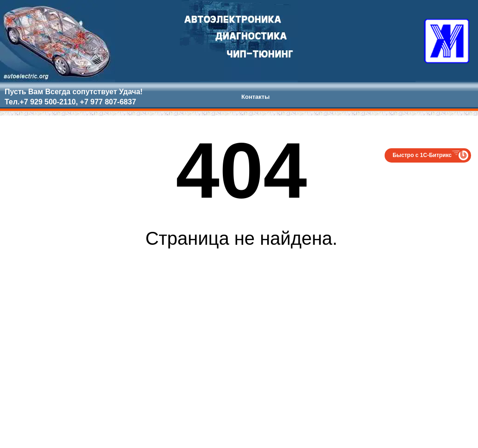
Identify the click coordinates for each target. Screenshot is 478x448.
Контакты (255, 97)
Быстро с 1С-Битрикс (422, 155)
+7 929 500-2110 (47, 102)
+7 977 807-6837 (108, 102)
